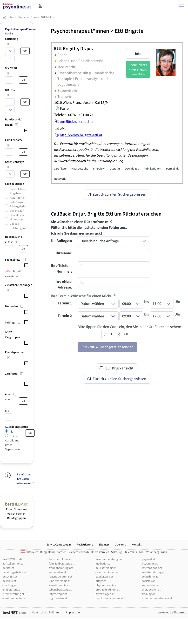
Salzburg (116, 552)
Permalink (172, 169)
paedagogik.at (104, 577)
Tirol (142, 552)
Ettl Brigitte (47, 17)
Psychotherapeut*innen (24, 17)
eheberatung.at (12, 590)
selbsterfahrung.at (153, 572)
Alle (11, 432)
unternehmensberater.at (157, 598)
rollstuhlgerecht (20, 228)
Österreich (30, 552)
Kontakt (137, 545)
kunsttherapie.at (59, 585)
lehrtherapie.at (58, 594)
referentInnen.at (152, 568)
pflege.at (101, 581)
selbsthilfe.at (150, 577)
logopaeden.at (58, 598)
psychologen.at (105, 594)
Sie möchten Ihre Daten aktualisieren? (25, 479)
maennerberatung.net (109, 559)
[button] (182, 6)
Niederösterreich (79, 552)
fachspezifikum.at (60, 559)
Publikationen (152, 169)
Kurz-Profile (17, 198)
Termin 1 (65, 303)
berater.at (8, 568)
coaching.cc (10, 585)
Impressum (73, 613)
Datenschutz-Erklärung (46, 613)
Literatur (115, 169)
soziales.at (148, 581)
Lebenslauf (17, 211)
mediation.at (103, 564)
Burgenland (47, 552)
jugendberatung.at (60, 577)
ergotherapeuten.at (14, 598)
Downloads (17, 215)
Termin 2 (65, 316)
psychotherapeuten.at (109, 598)
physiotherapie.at (106, 585)
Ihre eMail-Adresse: (63, 284)
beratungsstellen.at (14, 572)
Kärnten (62, 552)
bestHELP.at (10, 577)
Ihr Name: (64, 253)
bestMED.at (9, 581)
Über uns (120, 545)
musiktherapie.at (106, 568)
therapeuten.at (151, 590)
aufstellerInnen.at (13, 564)
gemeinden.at (57, 572)
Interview (99, 169)
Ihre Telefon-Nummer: (61, 269)
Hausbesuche (80, 169)
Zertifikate (60, 169)
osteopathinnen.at (107, 572)
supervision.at (151, 585)
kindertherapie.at (60, 581)
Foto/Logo (16, 202)
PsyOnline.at (150, 564)
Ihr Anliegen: (61, 241)
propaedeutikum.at (107, 590)
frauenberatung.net (61, 568)
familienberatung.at (61, 564)
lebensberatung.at (60, 590)
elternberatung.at (13, 594)
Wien (164, 552)
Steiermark (130, 552)
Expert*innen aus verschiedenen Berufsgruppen (17, 512)
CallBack (15, 224)
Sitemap (104, 545)
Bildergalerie (18, 207)
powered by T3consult (172, 613)
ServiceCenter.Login (59, 545)
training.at (148, 594)
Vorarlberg (153, 552)
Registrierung (85, 545)
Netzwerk (60, 179)
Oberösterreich (100, 552)
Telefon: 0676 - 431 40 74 (74, 115)
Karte (61, 109)
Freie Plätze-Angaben (17, 191)
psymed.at (148, 559)
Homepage (17, 220)
